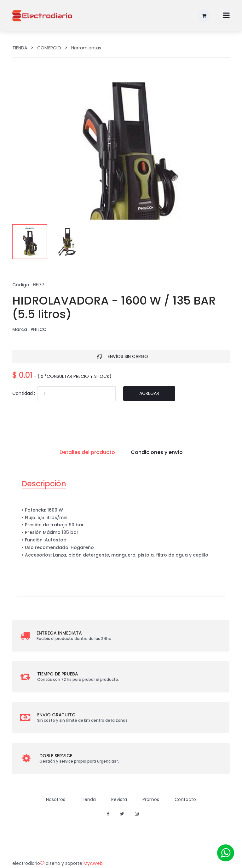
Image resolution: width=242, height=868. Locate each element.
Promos (151, 799)
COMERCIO (49, 48)
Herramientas (86, 48)
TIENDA (20, 48)
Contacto (185, 799)
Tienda (88, 799)
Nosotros (56, 799)
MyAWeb (93, 863)
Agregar (149, 393)
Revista (119, 799)
